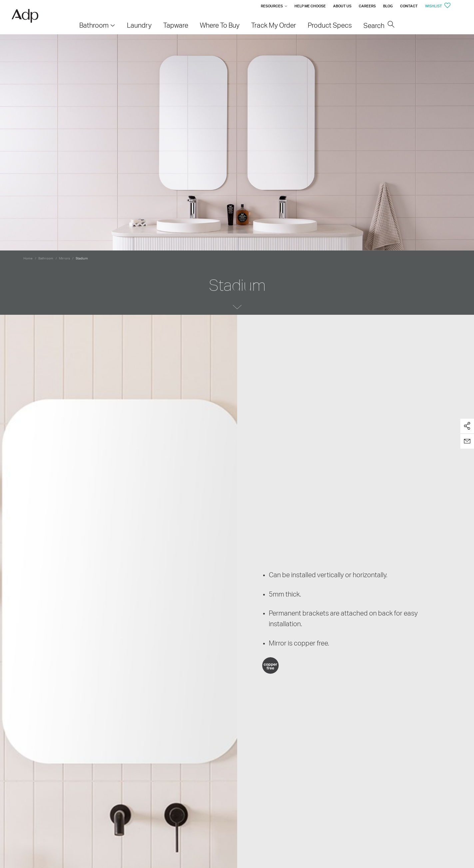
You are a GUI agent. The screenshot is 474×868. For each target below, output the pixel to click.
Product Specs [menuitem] (330, 25)
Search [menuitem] (379, 25)
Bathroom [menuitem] (94, 25)
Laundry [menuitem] (139, 25)
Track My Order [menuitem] (274, 25)
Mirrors (64, 258)
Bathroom (46, 258)
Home (28, 258)
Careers (367, 6)
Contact (409, 6)
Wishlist (438, 6)
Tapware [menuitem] (176, 25)
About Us (342, 6)
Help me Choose (310, 6)
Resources (272, 6)
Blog (388, 6)
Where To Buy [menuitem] (220, 25)
